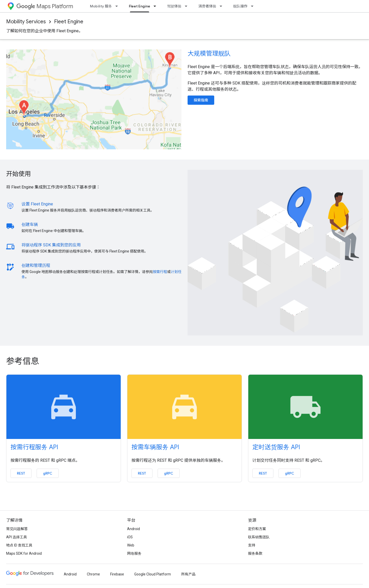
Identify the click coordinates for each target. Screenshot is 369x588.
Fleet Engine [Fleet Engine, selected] (140, 6)
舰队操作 (240, 6)
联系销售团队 (259, 537)
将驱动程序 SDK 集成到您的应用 (51, 245)
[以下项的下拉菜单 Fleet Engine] (156, 6)
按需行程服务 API (34, 447)
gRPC (48, 473)
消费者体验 (207, 6)
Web (131, 545)
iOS (130, 537)
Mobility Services (26, 22)
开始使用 (18, 174)
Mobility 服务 (101, 6)
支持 (252, 545)
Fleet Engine (69, 22)
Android (134, 529)
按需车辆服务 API (155, 447)
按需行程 (160, 272)
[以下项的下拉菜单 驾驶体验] (188, 6)
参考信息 (23, 361)
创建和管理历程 (36, 265)
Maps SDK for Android (24, 553)
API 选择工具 (17, 537)
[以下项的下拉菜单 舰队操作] (254, 6)
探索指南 (201, 100)
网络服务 (134, 553)
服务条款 (255, 553)
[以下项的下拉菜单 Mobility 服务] (118, 6)
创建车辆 (30, 224)
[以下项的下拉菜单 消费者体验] (222, 6)
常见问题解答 (17, 529)
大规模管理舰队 (209, 54)
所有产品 (188, 574)
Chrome (93, 574)
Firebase (117, 574)
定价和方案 (257, 529)
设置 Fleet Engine (37, 204)
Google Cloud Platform (153, 574)
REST (21, 473)
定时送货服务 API (276, 447)
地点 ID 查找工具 (19, 545)
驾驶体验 (174, 6)
